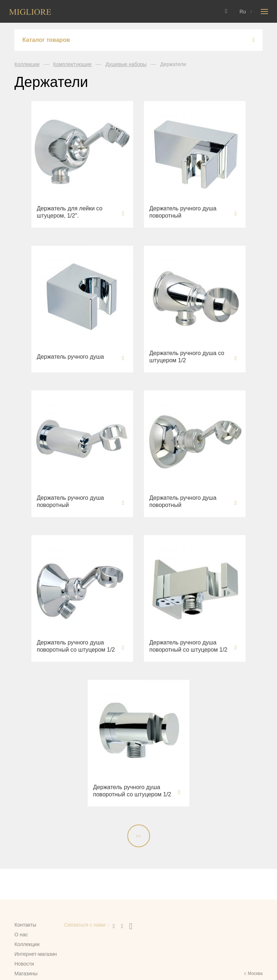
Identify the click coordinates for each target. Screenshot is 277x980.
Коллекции (27, 64)
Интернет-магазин (36, 954)
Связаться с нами (85, 925)
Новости (24, 964)
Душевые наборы (126, 64)
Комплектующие (73, 64)
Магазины (26, 974)
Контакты (25, 925)
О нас (21, 935)
